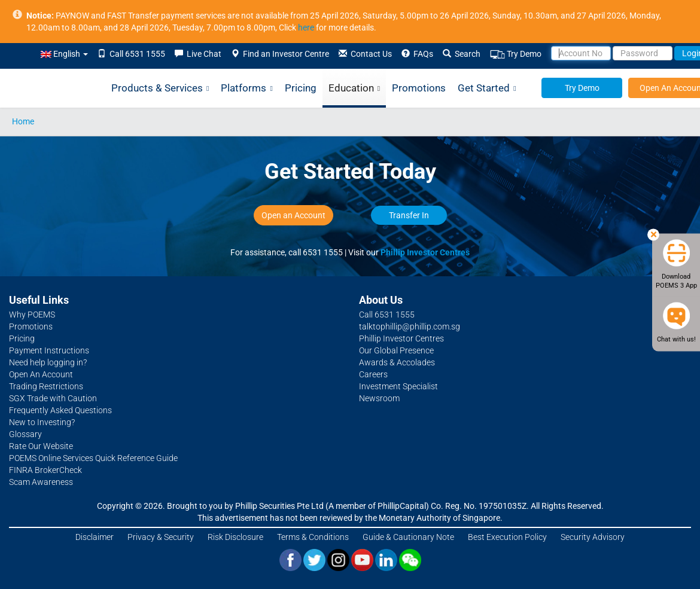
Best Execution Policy (507, 537)
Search (462, 54)
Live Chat (198, 54)
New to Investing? (42, 422)
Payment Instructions (49, 350)
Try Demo (516, 54)
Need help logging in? (48, 362)
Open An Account (41, 374)
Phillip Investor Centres (425, 252)
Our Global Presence (396, 350)
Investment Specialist (398, 386)
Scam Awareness (41, 482)
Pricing (301, 88)
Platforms (246, 88)
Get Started (487, 88)
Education (354, 88)
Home (23, 121)
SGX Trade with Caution (53, 398)
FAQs (417, 54)
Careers (373, 374)
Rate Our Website (41, 446)
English (64, 54)
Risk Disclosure (235, 537)
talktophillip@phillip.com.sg (410, 326)
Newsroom (379, 398)
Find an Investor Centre (280, 54)
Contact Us (365, 54)
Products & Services (160, 88)
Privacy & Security (161, 537)
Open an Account (293, 215)
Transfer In (409, 215)
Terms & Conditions (313, 537)
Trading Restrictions (46, 386)
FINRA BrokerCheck (45, 470)
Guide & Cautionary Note (408, 537)
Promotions (419, 88)
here (306, 28)
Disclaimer (95, 537)
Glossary (25, 434)
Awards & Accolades (397, 362)
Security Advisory (593, 537)
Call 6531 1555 (131, 54)
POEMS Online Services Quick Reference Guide (93, 458)
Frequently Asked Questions (60, 410)
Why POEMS (32, 315)
